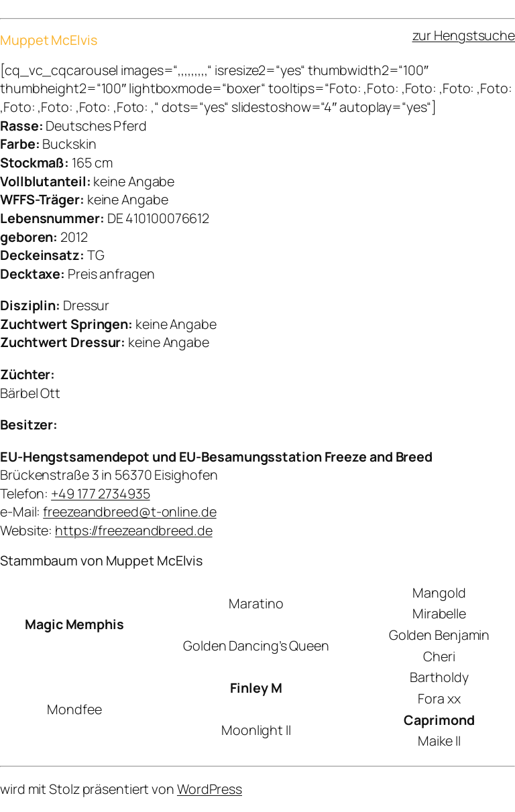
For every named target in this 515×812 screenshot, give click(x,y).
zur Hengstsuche (464, 35)
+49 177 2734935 (101, 493)
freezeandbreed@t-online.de (129, 512)
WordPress (210, 789)
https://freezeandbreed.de (134, 530)
